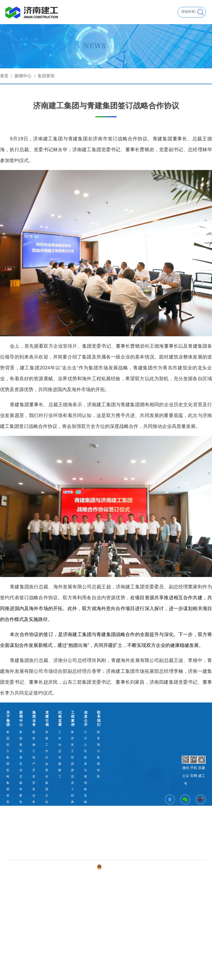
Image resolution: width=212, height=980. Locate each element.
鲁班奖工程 (72, 744)
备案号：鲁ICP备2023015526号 (74, 867)
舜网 (163, 867)
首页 (4, 76)
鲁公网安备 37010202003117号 (121, 867)
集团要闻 (46, 76)
